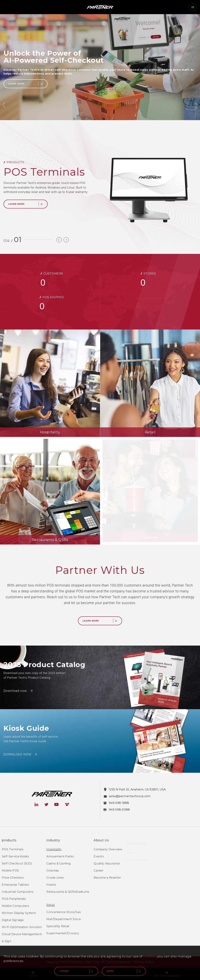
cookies (149, 956)
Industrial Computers (17, 892)
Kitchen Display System (19, 913)
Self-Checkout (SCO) (17, 864)
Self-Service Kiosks (15, 857)
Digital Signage (13, 921)
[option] (100, 67)
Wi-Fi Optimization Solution (22, 928)
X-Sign (7, 942)
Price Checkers (13, 878)
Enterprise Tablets (15, 885)
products (9, 841)
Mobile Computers (15, 906)
